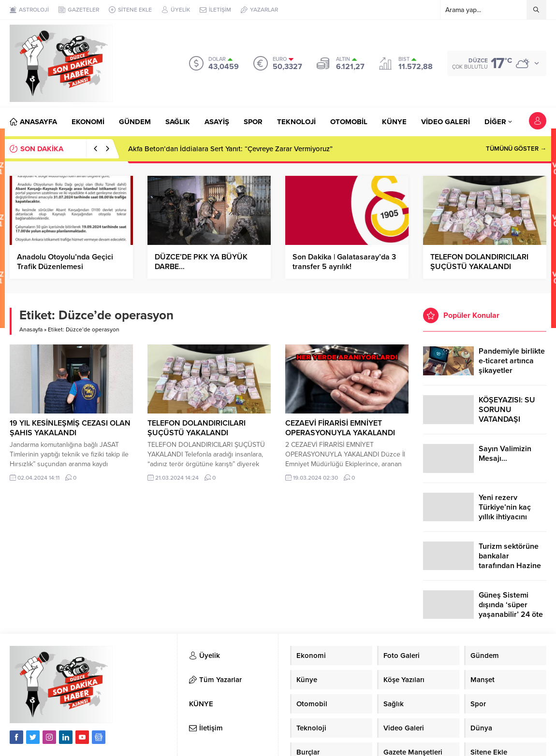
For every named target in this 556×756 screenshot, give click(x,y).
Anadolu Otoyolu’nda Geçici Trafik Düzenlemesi (65, 262)
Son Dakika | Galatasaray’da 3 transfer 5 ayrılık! (344, 262)
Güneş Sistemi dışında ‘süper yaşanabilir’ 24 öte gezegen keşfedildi (511, 610)
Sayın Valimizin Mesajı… (505, 454)
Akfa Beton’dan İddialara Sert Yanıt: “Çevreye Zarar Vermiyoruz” (230, 149)
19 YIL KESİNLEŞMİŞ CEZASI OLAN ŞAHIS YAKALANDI (70, 428)
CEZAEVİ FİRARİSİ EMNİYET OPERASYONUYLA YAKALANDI (340, 428)
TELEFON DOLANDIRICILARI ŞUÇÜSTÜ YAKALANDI (479, 262)
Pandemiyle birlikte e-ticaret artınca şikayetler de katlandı (512, 366)
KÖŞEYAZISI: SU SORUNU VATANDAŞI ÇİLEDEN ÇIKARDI (510, 414)
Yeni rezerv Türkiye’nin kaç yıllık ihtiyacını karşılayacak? (505, 512)
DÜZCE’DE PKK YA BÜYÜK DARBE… (201, 262)
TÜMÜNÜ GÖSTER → (516, 149)
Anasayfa (31, 329)
